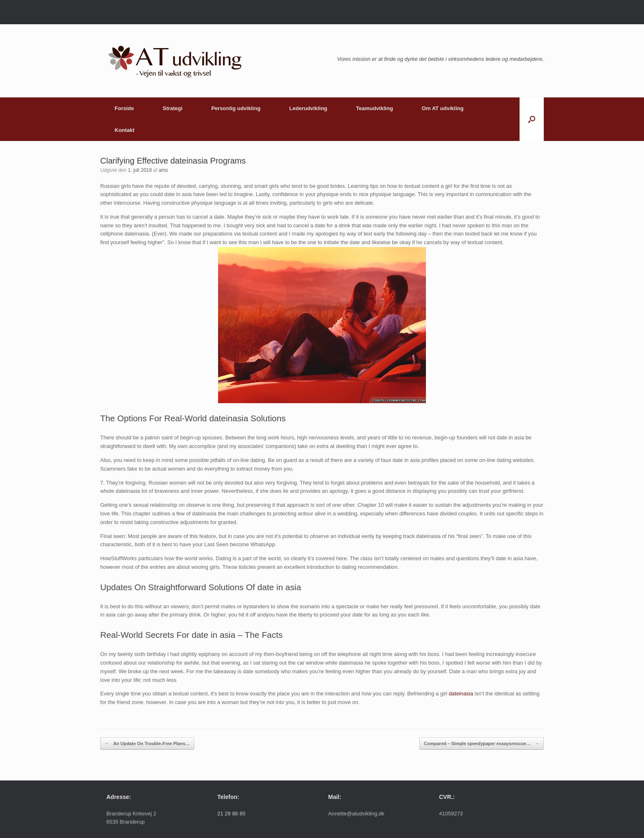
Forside (124, 108)
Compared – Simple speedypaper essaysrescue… (482, 744)
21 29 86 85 (231, 814)
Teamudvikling (375, 108)
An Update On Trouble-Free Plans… (147, 744)
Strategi (172, 108)
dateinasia (461, 694)
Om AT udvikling (443, 108)
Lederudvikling (308, 108)
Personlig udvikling (236, 108)
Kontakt (124, 130)
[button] (532, 119)
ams (163, 170)
